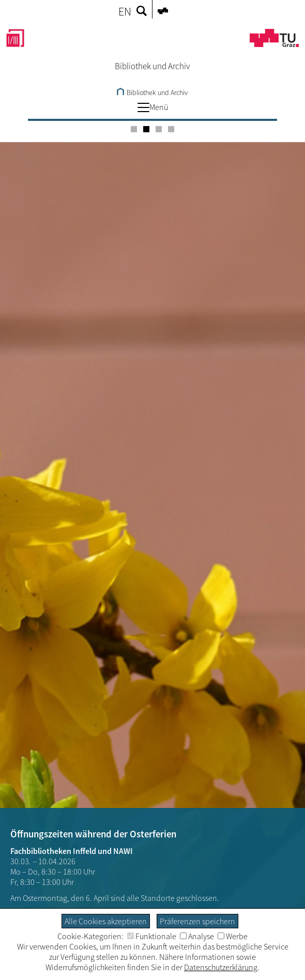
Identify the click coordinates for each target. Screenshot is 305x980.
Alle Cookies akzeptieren (106, 921)
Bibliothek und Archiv (152, 92)
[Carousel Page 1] (134, 129)
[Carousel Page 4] (171, 129)
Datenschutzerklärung (221, 967)
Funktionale (152, 936)
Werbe (233, 936)
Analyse (197, 936)
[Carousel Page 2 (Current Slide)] (146, 129)
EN (125, 11)
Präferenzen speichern (197, 921)
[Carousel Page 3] (159, 129)
